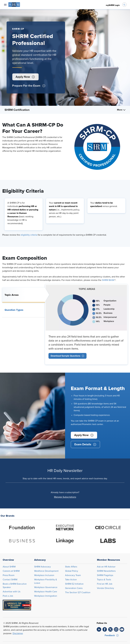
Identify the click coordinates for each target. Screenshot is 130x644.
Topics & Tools (104, 580)
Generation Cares (74, 588)
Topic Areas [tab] (12, 295)
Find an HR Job (105, 584)
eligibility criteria (29, 235)
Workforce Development (46, 571)
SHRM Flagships (105, 575)
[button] (25, 77)
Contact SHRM (10, 580)
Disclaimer (18, 633)
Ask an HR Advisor (106, 567)
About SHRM (9, 567)
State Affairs (71, 567)
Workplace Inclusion (44, 575)
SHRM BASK (108, 280)
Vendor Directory (105, 588)
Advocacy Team (73, 575)
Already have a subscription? (65, 492)
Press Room (9, 575)
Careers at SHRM (11, 571)
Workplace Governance (46, 587)
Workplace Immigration (46, 596)
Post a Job (8, 596)
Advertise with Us (12, 592)
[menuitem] (14, 5)
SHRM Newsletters (106, 571)
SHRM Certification (17, 110)
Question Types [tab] (14, 310)
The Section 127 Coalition (78, 592)
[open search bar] (124, 5)
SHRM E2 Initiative (74, 584)
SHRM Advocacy (42, 567)
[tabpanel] (86, 324)
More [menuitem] (121, 110)
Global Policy (72, 571)
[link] (68, 356)
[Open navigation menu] (5, 5)
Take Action (71, 580)
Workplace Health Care (46, 592)
